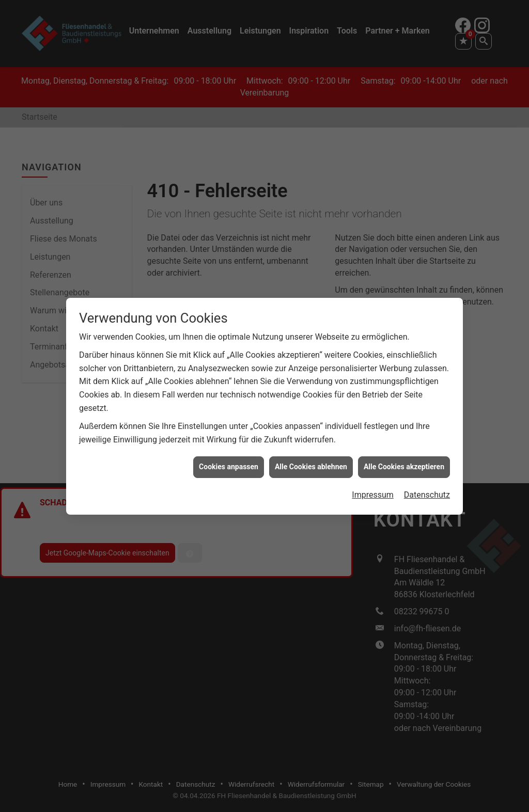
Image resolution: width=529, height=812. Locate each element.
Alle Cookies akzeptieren (404, 458)
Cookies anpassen (229, 458)
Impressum (373, 486)
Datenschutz (427, 486)
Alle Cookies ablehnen (311, 458)
